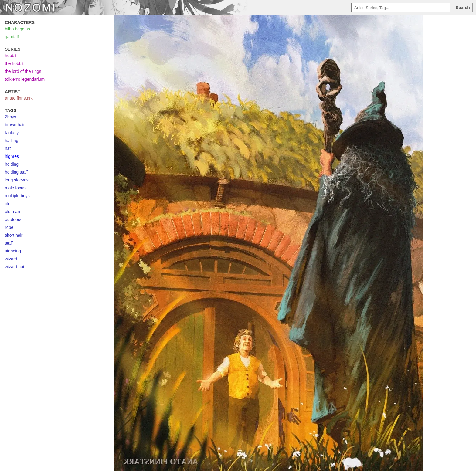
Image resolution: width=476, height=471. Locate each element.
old (8, 204)
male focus (15, 188)
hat (8, 148)
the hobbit (14, 63)
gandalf (12, 37)
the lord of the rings (23, 71)
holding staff (16, 172)
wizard (11, 259)
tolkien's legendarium (25, 79)
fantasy (12, 133)
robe (9, 227)
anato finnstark (19, 98)
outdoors (13, 219)
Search (463, 8)
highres (12, 156)
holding (12, 164)
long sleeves (17, 180)
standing (13, 251)
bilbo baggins (17, 29)
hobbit (11, 56)
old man (12, 212)
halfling (12, 141)
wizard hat (15, 267)
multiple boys (17, 196)
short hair (14, 235)
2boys (10, 117)
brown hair (15, 125)
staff (9, 243)
